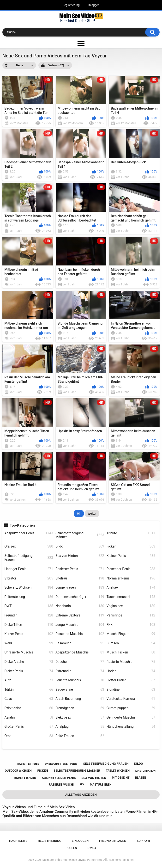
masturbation (145, 771)
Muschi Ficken (131, 652)
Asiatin (29, 717)
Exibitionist (29, 708)
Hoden (131, 671)
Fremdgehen (80, 708)
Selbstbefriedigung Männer (80, 535)
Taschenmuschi (131, 597)
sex (82, 785)
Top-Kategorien (22, 525)
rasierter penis (28, 764)
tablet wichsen (118, 771)
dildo (139, 764)
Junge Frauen (80, 588)
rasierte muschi (61, 785)
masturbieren (101, 785)
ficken (42, 771)
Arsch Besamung (80, 699)
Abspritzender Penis (29, 533)
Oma (29, 736)
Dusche (80, 662)
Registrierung (71, 5)
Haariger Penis (29, 569)
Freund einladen (113, 841)
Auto (29, 680)
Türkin (29, 690)
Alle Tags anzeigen (81, 795)
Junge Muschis (80, 625)
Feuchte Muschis (80, 680)
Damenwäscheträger (80, 597)
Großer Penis (29, 727)
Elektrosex (80, 717)
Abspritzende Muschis (80, 652)
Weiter (92, 514)
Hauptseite (18, 841)
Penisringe (131, 615)
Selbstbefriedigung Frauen (29, 558)
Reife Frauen (80, 736)
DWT (29, 606)
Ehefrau (80, 578)
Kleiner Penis (131, 556)
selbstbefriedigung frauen (106, 764)
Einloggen (93, 5)
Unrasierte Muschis (29, 652)
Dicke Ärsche (29, 662)
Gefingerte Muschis (131, 717)
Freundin (29, 615)
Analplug (80, 727)
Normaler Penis (131, 578)
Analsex (131, 588)
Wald (29, 643)
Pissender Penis (131, 569)
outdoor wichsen (18, 771)
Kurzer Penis (29, 634)
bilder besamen (25, 778)
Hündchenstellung (131, 727)
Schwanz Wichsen (29, 588)
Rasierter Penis (80, 569)
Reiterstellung (29, 597)
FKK (131, 625)
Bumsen (131, 643)
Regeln (71, 848)
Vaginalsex (131, 606)
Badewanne (80, 690)
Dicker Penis (29, 671)
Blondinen (131, 690)
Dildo (80, 546)
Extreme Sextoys (80, 615)
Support (144, 841)
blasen (141, 778)
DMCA (92, 848)
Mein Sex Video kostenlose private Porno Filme (72, 860)
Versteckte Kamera (131, 699)
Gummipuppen (131, 708)
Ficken (131, 546)
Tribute (131, 533)
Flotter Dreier (131, 680)
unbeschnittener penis (61, 764)
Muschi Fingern (131, 634)
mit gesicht (121, 778)
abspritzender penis (59, 778)
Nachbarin (80, 606)
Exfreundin (80, 671)
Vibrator (29, 578)
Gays (29, 699)
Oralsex (29, 546)
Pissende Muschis (80, 634)
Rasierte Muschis (131, 662)
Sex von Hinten (80, 556)
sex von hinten (94, 778)
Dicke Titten (29, 625)
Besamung (80, 643)
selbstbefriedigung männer (77, 771)
